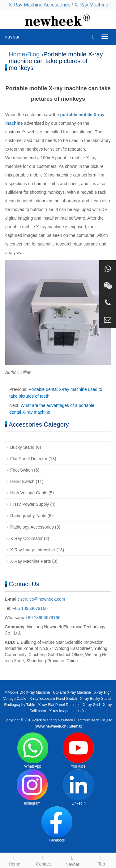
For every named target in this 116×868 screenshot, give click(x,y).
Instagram (32, 787)
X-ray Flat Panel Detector (59, 705)
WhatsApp (33, 750)
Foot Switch (21, 470)
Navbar (73, 860)
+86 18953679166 (30, 608)
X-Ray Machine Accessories (39, 5)
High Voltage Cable (29, 493)
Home (17, 54)
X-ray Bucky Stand (95, 699)
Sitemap (75, 726)
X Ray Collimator (26, 538)
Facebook (57, 824)
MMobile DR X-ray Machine (27, 692)
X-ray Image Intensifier (68, 711)
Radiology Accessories (32, 527)
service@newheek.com (43, 599)
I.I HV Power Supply (30, 504)
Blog (33, 54)
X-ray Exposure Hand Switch (53, 699)
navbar (12, 37)
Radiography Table (28, 516)
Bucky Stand (22, 447)
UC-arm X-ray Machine (72, 692)
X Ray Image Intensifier (33, 550)
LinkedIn (79, 787)
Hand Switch (22, 481)
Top (101, 860)
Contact (44, 860)
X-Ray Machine (91, 5)
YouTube (78, 750)
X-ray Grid (91, 705)
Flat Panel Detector (29, 459)
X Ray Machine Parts (31, 561)
